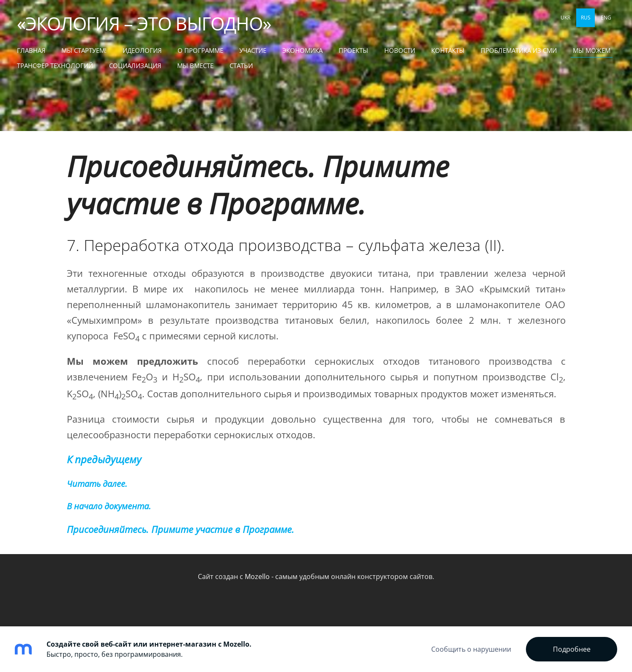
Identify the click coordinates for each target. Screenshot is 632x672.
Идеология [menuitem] (142, 50)
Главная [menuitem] (31, 50)
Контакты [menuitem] (448, 50)
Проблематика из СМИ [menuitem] (519, 50)
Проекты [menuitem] (353, 50)
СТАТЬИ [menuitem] (241, 66)
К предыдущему (104, 459)
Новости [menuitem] (400, 50)
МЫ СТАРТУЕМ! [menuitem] (84, 50)
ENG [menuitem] (606, 18)
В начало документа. (109, 506)
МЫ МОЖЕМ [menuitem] (592, 50)
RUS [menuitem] (586, 18)
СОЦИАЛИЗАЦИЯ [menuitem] (135, 66)
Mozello (257, 576)
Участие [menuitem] (253, 50)
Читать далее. (97, 484)
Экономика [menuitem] (302, 50)
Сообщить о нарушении (471, 649)
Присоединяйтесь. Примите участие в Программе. (258, 185)
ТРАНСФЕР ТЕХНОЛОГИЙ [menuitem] (55, 66)
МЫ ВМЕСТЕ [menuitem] (195, 66)
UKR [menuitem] (565, 18)
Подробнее (572, 649)
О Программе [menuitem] (200, 50)
